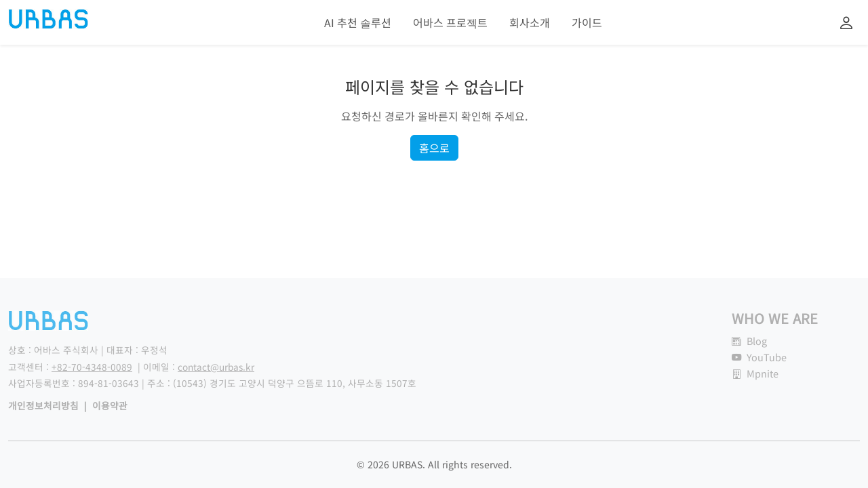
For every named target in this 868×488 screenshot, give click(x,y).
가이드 (587, 22)
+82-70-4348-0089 (92, 367)
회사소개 (530, 22)
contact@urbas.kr (216, 367)
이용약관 (110, 405)
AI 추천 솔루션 (358, 22)
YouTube (759, 357)
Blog (749, 341)
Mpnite (755, 373)
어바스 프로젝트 (450, 22)
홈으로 (434, 148)
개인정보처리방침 (43, 405)
